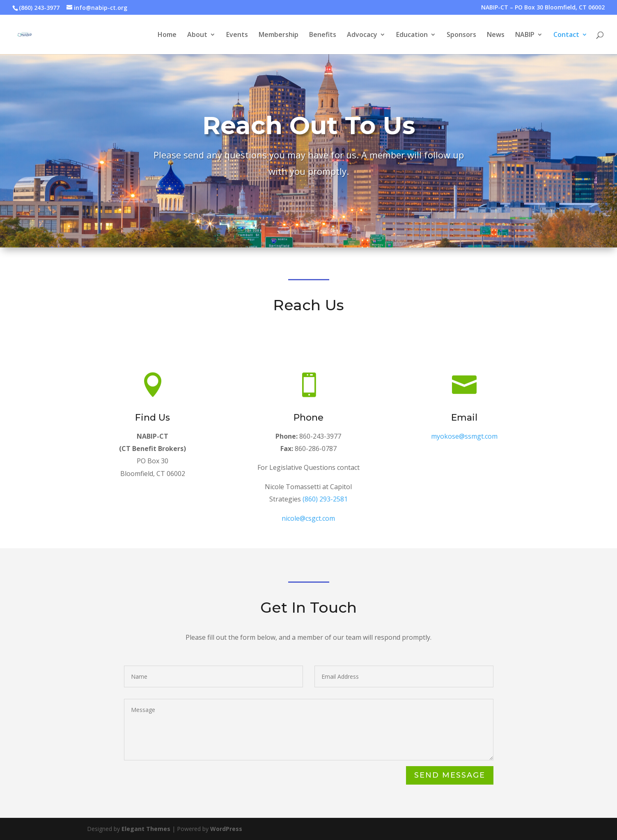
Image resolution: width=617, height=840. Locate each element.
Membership (279, 35)
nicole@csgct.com (308, 520)
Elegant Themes (146, 829)
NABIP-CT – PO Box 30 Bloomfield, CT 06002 (543, 8)
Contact (566, 35)
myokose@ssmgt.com (464, 438)
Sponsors (461, 35)
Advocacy (362, 35)
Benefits (323, 35)
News (496, 35)
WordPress (226, 829)
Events (237, 35)
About (197, 35)
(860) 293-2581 (325, 503)
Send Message (449, 775)
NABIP (525, 35)
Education (412, 35)
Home (167, 35)
